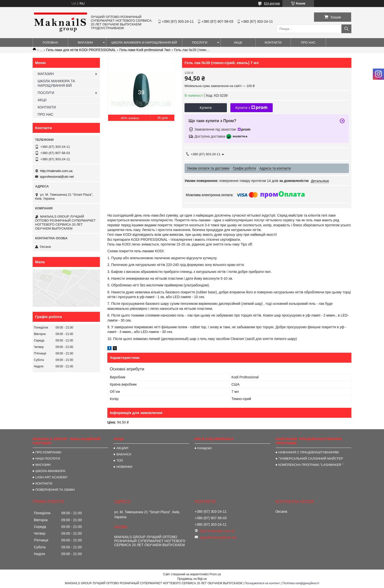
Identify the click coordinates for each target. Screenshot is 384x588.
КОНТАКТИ (273, 42)
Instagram (205, 448)
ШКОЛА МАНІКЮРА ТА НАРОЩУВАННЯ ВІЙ (56, 83)
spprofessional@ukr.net (57, 177)
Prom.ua (215, 574)
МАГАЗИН (86, 42)
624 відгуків (272, 3)
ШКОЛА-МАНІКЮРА (50, 471)
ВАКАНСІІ (124, 454)
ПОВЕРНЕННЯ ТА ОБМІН (55, 490)
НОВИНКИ (124, 467)
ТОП (120, 461)
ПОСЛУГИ (200, 42)
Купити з (251, 108)
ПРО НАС (308, 42)
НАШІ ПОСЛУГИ (48, 459)
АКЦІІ (238, 42)
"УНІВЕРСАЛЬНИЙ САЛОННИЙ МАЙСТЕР (311, 459)
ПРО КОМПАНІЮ (48, 452)
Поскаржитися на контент (262, 583)
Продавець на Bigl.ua (192, 579)
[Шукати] (346, 29)
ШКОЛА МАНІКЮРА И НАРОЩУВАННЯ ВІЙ (144, 42)
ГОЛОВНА (50, 42)
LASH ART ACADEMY (52, 477)
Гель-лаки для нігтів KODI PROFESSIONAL (81, 50)
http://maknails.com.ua (56, 171)
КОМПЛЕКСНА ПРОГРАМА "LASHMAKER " (311, 465)
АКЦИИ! (122, 448)
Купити (206, 108)
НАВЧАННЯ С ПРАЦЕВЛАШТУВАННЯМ (309, 452)
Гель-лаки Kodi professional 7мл (145, 50)
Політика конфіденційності (301, 583)
